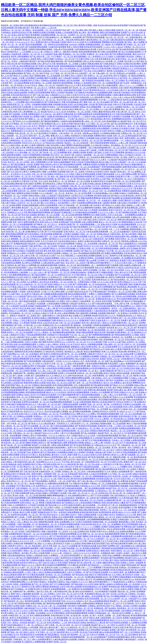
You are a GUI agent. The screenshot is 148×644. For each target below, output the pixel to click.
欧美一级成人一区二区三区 (87, 289)
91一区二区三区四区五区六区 (100, 493)
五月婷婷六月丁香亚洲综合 (108, 260)
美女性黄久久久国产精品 (134, 61)
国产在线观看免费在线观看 (36, 47)
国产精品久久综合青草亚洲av (123, 196)
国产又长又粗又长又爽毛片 (18, 172)
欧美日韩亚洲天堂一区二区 (135, 548)
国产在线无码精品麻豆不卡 (14, 625)
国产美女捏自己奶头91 (48, 515)
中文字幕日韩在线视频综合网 (124, 114)
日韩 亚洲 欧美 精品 (64, 316)
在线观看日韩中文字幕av (30, 80)
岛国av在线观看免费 (99, 116)
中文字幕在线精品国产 (98, 292)
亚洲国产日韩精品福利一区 (121, 519)
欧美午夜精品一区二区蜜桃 (41, 83)
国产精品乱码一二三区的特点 (100, 565)
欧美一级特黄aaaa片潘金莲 (88, 133)
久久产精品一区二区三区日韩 (62, 73)
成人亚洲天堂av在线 (49, 567)
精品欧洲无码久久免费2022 (124, 582)
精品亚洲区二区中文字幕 (42, 546)
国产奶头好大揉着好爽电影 (132, 164)
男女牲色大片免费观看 (54, 529)
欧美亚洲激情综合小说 (102, 368)
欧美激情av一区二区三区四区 (74, 54)
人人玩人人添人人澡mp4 (113, 47)
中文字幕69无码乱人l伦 (84, 59)
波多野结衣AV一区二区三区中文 (49, 486)
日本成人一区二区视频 (121, 440)
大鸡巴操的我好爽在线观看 (107, 435)
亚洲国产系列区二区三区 (110, 359)
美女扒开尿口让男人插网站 (68, 100)
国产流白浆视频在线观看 (95, 488)
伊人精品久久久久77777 (126, 411)
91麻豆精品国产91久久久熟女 (35, 608)
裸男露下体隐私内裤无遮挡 (50, 503)
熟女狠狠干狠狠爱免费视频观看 (16, 359)
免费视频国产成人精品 (135, 364)
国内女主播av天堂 (106, 162)
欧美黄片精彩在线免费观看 (37, 150)
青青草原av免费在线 (34, 148)
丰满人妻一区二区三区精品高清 (101, 236)
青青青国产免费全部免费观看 (48, 637)
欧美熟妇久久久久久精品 (103, 56)
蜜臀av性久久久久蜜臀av (51, 109)
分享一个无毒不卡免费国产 (45, 140)
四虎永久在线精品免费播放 (48, 258)
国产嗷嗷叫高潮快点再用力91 (34, 443)
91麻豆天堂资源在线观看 (85, 174)
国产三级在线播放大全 (40, 376)
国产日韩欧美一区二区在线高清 (87, 157)
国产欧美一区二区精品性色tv (131, 78)
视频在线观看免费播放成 (91, 198)
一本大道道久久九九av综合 (20, 174)
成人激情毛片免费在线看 (63, 114)
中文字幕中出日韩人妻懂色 (118, 462)
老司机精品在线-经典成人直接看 (56, 148)
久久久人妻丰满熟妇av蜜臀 (126, 174)
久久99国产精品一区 (15, 294)
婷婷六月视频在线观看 (87, 515)
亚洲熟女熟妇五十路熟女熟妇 (109, 234)
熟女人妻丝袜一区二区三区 (90, 296)
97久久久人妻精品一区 (43, 332)
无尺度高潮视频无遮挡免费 (135, 433)
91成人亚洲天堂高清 (16, 119)
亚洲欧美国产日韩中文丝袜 (90, 320)
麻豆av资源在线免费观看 (109, 632)
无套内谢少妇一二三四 (67, 400)
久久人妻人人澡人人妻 (47, 371)
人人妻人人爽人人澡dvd (34, 572)
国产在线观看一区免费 (18, 114)
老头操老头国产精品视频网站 (119, 421)
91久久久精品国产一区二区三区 (52, 193)
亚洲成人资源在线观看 (10, 596)
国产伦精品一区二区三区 (21, 176)
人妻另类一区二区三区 (46, 337)
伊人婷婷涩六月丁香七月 (108, 505)
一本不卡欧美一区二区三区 (16, 423)
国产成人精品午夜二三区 (40, 56)
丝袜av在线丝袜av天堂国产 (48, 71)
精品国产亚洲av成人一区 (120, 172)
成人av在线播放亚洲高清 (127, 539)
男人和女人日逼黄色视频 (40, 553)
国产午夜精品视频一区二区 (84, 284)
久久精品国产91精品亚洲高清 (58, 196)
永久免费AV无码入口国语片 (72, 76)
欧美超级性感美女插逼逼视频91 (54, 447)
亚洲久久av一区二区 (68, 318)
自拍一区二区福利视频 (138, 409)
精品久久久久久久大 (21, 541)
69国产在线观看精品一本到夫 (105, 308)
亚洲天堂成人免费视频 (111, 555)
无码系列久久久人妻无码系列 (69, 423)
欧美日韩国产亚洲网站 (33, 184)
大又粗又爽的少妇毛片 (68, 515)
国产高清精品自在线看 (87, 546)
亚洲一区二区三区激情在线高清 (126, 136)
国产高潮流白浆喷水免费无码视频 (28, 603)
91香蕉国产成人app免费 (87, 260)
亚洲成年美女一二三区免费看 (19, 52)
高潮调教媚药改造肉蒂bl (121, 119)
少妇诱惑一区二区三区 (77, 35)
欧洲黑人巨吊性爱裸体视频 (39, 92)
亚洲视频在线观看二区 (94, 44)
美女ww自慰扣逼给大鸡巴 (14, 47)
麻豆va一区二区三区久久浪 (20, 126)
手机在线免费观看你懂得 (36, 335)
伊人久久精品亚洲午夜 (64, 325)
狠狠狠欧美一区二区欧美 (86, 498)
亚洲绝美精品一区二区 (137, 193)
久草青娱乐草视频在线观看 (69, 524)
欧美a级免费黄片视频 (62, 539)
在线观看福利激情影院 (128, 505)
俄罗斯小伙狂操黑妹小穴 (117, 71)
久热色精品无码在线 (137, 488)
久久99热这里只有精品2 (100, 145)
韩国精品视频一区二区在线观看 (47, 76)
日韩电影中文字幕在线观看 (58, 335)
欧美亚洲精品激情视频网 (30, 457)
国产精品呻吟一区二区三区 (59, 272)
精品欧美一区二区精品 (27, 316)
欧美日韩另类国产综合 (101, 543)
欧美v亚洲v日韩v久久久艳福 (47, 222)
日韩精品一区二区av (69, 253)
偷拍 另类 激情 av (91, 30)
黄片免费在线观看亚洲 (83, 114)
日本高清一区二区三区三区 (73, 229)
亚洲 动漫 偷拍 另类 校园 (45, 251)
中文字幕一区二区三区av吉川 (118, 251)
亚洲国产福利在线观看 (105, 174)
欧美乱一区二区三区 (130, 323)
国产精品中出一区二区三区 (31, 467)
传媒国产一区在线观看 (126, 330)
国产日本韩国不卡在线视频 (119, 116)
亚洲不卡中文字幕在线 (77, 447)
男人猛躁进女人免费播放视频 (34, 642)
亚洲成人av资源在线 (34, 555)
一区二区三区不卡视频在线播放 (105, 155)
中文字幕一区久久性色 (39, 181)
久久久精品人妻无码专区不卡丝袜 (56, 543)
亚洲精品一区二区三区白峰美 (23, 400)
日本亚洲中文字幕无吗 (20, 181)
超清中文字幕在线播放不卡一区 (50, 37)
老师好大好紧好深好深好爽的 (129, 64)
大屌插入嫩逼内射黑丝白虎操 (124, 95)
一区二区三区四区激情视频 (71, 215)
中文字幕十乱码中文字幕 (34, 124)
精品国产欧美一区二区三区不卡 (133, 121)
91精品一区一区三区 (88, 234)
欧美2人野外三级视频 (132, 407)
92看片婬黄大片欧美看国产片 (129, 203)
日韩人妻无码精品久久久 (120, 495)
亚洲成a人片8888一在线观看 (132, 563)
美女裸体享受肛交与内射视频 (102, 181)
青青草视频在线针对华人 (38, 579)
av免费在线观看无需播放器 (92, 603)
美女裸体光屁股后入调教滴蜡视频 (46, 318)
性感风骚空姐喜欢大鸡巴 (63, 104)
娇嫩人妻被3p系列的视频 (78, 188)
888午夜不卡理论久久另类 (93, 407)
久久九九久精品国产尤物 (23, 246)
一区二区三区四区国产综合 (55, 30)
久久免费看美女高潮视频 (89, 356)
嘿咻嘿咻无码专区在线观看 (113, 42)
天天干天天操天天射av (110, 541)
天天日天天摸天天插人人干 (126, 263)
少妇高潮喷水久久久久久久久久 (48, 462)
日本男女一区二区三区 (90, 140)
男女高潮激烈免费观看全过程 (110, 400)
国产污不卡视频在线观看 (60, 584)
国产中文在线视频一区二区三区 (128, 275)
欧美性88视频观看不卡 (25, 527)
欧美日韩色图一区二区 (95, 361)
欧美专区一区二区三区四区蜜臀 (79, 193)
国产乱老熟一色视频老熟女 (131, 83)
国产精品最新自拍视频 (100, 385)
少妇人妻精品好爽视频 (29, 200)
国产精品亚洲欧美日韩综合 (54, 438)
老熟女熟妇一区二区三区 (114, 150)
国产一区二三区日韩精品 (130, 632)
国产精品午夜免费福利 (31, 35)
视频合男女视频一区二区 (123, 457)
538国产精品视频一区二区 (27, 524)
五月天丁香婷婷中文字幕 (42, 126)
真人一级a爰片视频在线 (20, 138)
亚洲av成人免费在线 (120, 481)
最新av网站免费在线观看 (89, 510)
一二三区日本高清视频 (33, 160)
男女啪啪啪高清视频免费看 (89, 253)
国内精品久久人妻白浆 (74, 352)
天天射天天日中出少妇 (106, 49)
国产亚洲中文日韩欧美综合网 (47, 66)
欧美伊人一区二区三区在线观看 (20, 332)
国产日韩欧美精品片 (108, 64)
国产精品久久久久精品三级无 (22, 76)
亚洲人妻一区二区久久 (41, 479)
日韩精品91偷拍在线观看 (42, 385)
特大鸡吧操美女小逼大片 (99, 383)
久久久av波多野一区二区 (117, 599)
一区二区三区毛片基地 (24, 136)
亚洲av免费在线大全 (9, 229)
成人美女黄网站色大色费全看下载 (23, 71)
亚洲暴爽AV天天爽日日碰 (37, 169)
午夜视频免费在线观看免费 (121, 536)
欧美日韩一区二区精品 (127, 469)
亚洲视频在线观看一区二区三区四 (75, 431)
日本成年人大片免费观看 (59, 186)
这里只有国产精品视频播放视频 (132, 88)
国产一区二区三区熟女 (53, 90)
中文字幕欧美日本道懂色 (84, 92)
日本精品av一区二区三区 (64, 59)
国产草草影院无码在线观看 (93, 37)
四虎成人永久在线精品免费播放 (29, 431)
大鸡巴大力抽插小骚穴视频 (35, 342)
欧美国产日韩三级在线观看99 (132, 260)
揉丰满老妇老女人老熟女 (53, 184)
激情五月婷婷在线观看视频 (46, 373)
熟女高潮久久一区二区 (58, 181)
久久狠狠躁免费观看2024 (60, 97)
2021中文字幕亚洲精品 (44, 311)
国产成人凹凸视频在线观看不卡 (131, 52)
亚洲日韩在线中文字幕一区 (129, 416)
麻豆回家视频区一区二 (83, 56)
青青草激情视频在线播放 (112, 167)
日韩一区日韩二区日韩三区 (116, 594)
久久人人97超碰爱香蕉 (22, 318)
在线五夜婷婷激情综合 (16, 555)
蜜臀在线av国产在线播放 (134, 527)
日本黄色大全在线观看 (132, 404)
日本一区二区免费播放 (112, 524)
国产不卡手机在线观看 (54, 232)
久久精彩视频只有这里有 (124, 56)
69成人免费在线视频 (90, 222)
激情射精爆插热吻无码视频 (71, 66)
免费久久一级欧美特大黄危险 (66, 52)
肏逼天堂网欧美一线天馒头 (64, 289)
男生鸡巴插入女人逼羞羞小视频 (126, 419)
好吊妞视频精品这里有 (117, 35)
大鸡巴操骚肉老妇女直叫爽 (85, 49)
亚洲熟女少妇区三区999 (26, 395)
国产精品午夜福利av (39, 582)
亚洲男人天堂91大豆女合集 (111, 215)
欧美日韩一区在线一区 (122, 476)
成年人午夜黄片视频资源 (34, 145)
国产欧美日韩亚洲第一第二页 (100, 457)
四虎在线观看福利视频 (88, 52)
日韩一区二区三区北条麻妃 (99, 102)
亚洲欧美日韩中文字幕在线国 (47, 42)
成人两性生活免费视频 (31, 263)
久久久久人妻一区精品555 (42, 52)
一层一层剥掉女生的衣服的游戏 (55, 44)
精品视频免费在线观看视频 (64, 332)
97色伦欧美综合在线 (110, 567)
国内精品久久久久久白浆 (135, 152)
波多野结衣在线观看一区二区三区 (35, 402)
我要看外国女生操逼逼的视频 (94, 421)
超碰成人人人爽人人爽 (119, 143)
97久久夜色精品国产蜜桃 (128, 498)
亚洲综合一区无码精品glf (129, 567)
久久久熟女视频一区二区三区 (27, 152)
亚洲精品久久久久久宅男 (17, 212)
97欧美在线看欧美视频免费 (97, 232)
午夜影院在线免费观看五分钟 (69, 191)
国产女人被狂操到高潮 (22, 450)
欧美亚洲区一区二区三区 (74, 577)
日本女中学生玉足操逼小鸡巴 (24, 308)
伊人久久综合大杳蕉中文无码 (75, 390)
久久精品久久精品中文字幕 (43, 313)
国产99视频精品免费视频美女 (44, 388)
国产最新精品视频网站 (50, 121)
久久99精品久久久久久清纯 (61, 376)
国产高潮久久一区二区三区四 (96, 76)
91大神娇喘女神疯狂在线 (110, 133)
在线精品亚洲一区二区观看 (50, 471)
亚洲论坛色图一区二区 (88, 248)
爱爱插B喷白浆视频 (76, 443)
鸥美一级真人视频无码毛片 (50, 611)
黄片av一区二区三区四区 (47, 328)
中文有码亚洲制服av (100, 193)
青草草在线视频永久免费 (53, 577)
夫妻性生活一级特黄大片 (125, 491)
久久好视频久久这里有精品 (12, 491)
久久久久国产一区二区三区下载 (27, 567)
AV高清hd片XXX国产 (48, 256)
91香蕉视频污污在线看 (57, 493)
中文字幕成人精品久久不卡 (18, 287)
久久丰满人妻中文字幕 (16, 148)
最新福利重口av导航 (127, 522)
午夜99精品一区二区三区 (23, 433)
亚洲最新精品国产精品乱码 (24, 244)
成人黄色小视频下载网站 (16, 169)
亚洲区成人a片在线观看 (126, 73)
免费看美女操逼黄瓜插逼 (132, 191)
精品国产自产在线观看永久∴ (56, 119)
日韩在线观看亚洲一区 (50, 551)
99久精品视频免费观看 (127, 224)
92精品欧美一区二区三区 (108, 244)
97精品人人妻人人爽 (67, 428)
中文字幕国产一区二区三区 (62, 56)
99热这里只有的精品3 (122, 92)
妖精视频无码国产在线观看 (107, 265)
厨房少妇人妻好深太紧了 (92, 323)
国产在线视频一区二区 (136, 227)
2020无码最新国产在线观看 (106, 591)
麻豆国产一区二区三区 (31, 208)
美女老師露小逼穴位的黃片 (90, 205)
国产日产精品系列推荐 (71, 131)
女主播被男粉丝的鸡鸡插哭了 (19, 100)
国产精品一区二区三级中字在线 (37, 73)
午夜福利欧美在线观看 (37, 440)
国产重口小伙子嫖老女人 (47, 203)
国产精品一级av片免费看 (134, 42)
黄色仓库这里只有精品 (77, 623)
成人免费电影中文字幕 (46, 167)
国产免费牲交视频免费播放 (112, 253)
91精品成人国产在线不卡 (104, 452)
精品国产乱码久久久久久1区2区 (116, 66)
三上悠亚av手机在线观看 (74, 364)
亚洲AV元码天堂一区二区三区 (121, 210)
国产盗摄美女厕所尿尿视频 (43, 330)
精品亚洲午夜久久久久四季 (68, 632)
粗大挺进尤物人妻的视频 (26, 157)
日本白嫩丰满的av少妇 (83, 287)
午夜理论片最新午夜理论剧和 (124, 565)
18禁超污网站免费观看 (84, 332)
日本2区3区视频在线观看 (26, 510)
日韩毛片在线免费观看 (48, 205)
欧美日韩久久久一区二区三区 (44, 100)
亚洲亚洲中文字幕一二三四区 (127, 176)
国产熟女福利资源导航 (125, 49)
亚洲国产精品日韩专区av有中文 (46, 164)
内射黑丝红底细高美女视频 (130, 560)
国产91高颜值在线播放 (35, 560)
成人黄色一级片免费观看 (89, 32)
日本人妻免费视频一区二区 (29, 112)
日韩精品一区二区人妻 (67, 246)
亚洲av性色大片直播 (109, 224)
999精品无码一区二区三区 (19, 615)
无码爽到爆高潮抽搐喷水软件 (96, 577)
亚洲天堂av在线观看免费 (23, 340)
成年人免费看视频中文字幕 (42, 162)
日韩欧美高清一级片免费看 (103, 239)
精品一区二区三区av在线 (62, 383)
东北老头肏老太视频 (70, 109)
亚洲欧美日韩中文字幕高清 (39, 589)
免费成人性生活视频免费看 (90, 107)
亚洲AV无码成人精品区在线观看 (14, 92)
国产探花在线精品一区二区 (122, 280)
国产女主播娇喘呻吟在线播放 (89, 208)
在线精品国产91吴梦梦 (52, 229)
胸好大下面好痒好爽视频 (137, 423)
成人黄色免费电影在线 (27, 37)
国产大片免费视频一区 (40, 97)
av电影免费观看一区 (100, 376)
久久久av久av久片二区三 (25, 42)
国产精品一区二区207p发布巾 (131, 435)
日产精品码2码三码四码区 (108, 88)
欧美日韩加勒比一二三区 (57, 623)
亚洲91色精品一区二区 (29, 503)
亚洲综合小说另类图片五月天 (132, 313)
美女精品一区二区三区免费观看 (73, 551)
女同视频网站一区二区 (80, 539)
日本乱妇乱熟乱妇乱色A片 (108, 78)
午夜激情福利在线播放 (75, 630)
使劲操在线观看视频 (30, 205)
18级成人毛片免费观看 (114, 44)
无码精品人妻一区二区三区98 (74, 471)
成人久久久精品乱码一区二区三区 (30, 284)
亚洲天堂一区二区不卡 (113, 603)
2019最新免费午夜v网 (112, 500)
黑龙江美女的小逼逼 (15, 495)
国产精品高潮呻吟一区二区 (43, 275)
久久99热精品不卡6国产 (26, 637)
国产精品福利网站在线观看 (71, 164)
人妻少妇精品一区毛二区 (101, 378)
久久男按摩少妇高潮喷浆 (98, 210)
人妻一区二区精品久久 (35, 625)
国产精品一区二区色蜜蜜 (98, 409)
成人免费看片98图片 (38, 116)
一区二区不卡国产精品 (13, 109)
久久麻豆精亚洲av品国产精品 (53, 263)
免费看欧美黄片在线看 (20, 116)
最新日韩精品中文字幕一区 (112, 157)
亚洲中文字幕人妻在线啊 (42, 476)
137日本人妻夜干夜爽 (69, 455)
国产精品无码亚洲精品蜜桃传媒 (51, 61)
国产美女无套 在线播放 (27, 215)
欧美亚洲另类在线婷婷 (93, 47)
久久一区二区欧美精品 (90, 423)
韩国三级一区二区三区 (14, 483)
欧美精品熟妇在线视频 (44, 179)
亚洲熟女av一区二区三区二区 (13, 30)
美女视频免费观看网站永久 (20, 275)
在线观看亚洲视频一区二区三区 (54, 35)
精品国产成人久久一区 (100, 625)
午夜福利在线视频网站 (102, 325)
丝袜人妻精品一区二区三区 (104, 517)
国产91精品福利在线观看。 (103, 304)
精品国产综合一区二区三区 (117, 488)
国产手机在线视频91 (40, 481)
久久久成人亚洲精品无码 (43, 325)
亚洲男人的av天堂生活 (31, 630)
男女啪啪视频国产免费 (47, 320)
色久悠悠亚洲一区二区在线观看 (77, 68)
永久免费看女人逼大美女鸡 (38, 282)
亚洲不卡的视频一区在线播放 (34, 613)
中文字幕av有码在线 (21, 227)
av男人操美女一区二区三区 (27, 198)
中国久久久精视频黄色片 (17, 505)
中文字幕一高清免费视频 (11, 435)
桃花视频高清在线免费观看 (12, 608)
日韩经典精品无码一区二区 (42, 138)
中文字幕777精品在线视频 (90, 541)
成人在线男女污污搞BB (118, 409)
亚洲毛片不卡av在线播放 (64, 527)
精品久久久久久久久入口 (120, 620)
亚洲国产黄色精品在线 (71, 160)
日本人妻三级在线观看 (121, 217)
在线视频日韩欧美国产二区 (109, 313)
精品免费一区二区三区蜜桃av (43, 594)
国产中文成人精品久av (16, 150)
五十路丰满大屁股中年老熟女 (44, 107)
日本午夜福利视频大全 (111, 121)
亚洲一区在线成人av (135, 35)
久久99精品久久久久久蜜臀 (69, 567)
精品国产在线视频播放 (103, 169)
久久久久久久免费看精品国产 (71, 71)
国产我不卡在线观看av (115, 380)
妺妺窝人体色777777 (63, 268)
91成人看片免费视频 (112, 109)
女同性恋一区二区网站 (136, 342)
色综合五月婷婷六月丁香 (126, 402)
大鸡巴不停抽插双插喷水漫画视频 (36, 155)
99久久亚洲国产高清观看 (135, 380)
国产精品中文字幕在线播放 (132, 301)
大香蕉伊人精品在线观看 (58, 88)
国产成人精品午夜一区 (86, 563)
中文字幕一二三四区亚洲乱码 (110, 100)
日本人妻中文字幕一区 (29, 256)
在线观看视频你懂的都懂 (72, 407)
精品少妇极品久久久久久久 (77, 582)
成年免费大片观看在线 (42, 517)
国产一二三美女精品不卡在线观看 (32, 304)
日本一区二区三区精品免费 (122, 354)
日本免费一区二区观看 (114, 61)
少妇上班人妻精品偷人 (92, 555)
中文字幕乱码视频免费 (83, 217)
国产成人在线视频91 (89, 433)
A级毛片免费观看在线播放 (101, 95)
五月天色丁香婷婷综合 (101, 186)
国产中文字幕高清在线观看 (33, 575)
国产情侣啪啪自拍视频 (27, 64)
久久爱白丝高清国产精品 (15, 380)
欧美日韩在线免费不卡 (73, 555)
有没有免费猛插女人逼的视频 (16, 272)
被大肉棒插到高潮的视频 (130, 198)
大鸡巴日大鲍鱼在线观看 (125, 450)
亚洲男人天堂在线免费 (67, 373)
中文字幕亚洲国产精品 (123, 284)
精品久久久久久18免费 (127, 512)
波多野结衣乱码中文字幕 (22, 32)
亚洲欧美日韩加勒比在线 (57, 116)
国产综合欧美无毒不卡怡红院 (77, 570)
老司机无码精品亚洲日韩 (120, 570)
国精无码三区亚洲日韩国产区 (103, 402)
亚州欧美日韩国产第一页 (69, 224)
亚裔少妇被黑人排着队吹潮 (130, 265)
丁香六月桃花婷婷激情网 (99, 143)
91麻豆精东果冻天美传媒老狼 (106, 311)
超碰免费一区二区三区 (87, 200)
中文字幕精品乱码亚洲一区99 (60, 608)
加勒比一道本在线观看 (34, 30)
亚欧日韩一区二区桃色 (75, 172)
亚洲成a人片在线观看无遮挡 (67, 32)
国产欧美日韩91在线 (104, 104)
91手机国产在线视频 (34, 253)
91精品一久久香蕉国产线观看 (16, 49)
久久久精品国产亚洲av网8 (51, 54)
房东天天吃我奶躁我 (130, 524)
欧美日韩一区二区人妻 (15, 232)
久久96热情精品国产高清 (116, 366)
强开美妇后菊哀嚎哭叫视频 (122, 543)
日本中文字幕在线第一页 (68, 205)
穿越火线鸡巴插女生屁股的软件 (124, 325)
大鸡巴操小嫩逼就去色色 (21, 507)
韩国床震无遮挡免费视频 (63, 83)
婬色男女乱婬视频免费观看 (134, 100)
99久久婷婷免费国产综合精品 (13, 347)
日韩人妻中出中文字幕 (46, 64)
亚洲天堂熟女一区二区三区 (127, 59)
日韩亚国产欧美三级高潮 (21, 349)
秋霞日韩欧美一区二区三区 (122, 551)
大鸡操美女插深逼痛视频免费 (72, 121)
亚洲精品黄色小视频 (38, 172)
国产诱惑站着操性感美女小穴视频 (125, 335)
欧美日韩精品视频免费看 (63, 385)
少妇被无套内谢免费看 (57, 47)
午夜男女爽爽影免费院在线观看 (77, 378)
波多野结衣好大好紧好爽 (21, 107)
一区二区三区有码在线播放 (33, 236)
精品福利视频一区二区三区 (105, 330)
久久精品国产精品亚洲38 (46, 244)
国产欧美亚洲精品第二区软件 (133, 208)
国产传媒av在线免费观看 (107, 52)
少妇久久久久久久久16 (69, 258)
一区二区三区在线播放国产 (90, 167)
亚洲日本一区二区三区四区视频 (90, 373)
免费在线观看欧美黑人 (18, 220)
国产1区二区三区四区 (18, 282)
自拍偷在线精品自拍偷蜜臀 (86, 212)
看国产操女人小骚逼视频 (21, 594)
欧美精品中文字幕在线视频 (82, 136)
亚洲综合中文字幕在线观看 (67, 167)
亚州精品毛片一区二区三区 (81, 239)
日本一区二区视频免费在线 (108, 83)
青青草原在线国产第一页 (108, 126)
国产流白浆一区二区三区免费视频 (83, 88)
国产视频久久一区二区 (34, 119)
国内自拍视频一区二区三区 (31, 620)
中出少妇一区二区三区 (114, 37)
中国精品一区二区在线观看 (86, 244)
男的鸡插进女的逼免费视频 (112, 548)
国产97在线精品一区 (19, 589)
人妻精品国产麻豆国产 (28, 61)
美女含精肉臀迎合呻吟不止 (79, 495)
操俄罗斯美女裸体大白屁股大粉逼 (37, 383)
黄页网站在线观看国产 (92, 548)
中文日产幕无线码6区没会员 (94, 90)
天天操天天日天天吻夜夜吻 (113, 152)
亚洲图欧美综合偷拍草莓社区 (40, 289)
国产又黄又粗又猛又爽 (29, 471)
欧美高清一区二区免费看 (122, 337)
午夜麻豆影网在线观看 (44, 527)
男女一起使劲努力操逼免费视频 (66, 512)
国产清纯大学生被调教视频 (100, 627)
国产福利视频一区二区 (84, 330)
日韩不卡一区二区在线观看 (135, 344)
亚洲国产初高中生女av (99, 531)
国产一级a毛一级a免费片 (51, 128)
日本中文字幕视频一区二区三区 (43, 500)
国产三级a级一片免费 (16, 78)
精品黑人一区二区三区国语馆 (76, 143)
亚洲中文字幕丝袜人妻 (33, 294)
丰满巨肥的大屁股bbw (56, 582)
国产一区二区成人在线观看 (55, 236)
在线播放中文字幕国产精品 (37, 188)
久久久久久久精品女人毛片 (74, 361)
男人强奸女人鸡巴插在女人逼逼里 (23, 59)
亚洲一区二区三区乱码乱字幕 (76, 620)
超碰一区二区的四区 (132, 584)
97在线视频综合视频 (120, 378)
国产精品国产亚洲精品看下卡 (63, 212)
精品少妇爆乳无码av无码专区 (87, 359)
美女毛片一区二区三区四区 (19, 162)
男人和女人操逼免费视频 (64, 313)
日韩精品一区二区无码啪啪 (111, 356)
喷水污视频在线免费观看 (40, 615)
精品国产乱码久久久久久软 (88, 246)
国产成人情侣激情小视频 (132, 234)
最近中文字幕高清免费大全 (12, 411)
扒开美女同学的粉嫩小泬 (69, 248)
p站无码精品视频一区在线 (84, 104)
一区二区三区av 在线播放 (112, 107)
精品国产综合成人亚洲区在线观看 (70, 388)
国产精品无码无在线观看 (77, 236)
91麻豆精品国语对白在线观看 (122, 40)
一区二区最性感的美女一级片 (130, 308)
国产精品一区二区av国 (120, 102)
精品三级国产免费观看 (27, 167)
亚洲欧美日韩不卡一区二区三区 (60, 217)
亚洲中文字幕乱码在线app (34, 491)
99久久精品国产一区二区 (85, 73)
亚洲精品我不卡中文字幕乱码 (113, 184)
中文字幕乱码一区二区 (41, 176)
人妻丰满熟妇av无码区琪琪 (132, 611)
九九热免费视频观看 (24, 224)
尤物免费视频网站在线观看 (67, 500)
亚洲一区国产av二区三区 (133, 157)
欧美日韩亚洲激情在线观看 (81, 176)
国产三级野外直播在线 (27, 258)
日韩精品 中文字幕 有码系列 (89, 639)
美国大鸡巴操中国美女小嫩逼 (113, 503)
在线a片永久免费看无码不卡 (106, 268)
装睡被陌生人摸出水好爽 (81, 347)
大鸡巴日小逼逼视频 (83, 155)
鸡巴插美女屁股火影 (102, 196)
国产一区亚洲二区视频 (102, 615)
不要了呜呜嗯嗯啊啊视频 (87, 126)
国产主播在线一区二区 (92, 611)
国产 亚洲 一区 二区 (80, 383)
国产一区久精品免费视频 (19, 83)
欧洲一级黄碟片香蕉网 (77, 152)
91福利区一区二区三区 (31, 54)
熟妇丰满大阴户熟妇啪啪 (104, 332)
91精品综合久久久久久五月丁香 (123, 188)
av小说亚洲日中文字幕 (109, 464)
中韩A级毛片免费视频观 (47, 191)
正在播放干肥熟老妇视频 (89, 64)
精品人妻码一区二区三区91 (26, 248)
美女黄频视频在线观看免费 (28, 570)
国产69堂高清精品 (113, 164)
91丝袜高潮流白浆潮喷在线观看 (89, 256)
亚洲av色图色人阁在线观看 (74, 519)
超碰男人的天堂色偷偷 (129, 248)
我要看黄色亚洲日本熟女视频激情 (96, 128)
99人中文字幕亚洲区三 (66, 256)
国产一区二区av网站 (75, 30)
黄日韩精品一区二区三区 (121, 145)
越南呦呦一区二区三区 (20, 239)
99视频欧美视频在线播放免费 (55, 294)
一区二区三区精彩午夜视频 (26, 371)
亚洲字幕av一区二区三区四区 (96, 229)
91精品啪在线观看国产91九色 (98, 471)
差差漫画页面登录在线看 (93, 66)
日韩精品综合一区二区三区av (21, 140)
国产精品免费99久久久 (126, 306)
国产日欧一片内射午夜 (64, 287)
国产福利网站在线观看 (109, 140)
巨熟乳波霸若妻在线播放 (11, 155)
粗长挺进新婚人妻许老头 (101, 119)
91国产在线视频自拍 (45, 510)
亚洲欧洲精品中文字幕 (34, 232)
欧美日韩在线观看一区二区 (96, 599)
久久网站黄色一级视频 (25, 311)
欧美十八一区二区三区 (111, 320)
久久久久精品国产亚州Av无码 (25, 296)
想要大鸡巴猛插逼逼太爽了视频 (74, 102)
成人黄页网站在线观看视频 (12, 361)
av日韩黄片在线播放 (71, 234)
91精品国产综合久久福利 (26, 337)
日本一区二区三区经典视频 (131, 414)
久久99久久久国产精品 (117, 342)
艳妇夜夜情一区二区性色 (112, 296)
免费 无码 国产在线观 (52, 431)
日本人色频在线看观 (109, 85)
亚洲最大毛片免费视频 (82, 316)
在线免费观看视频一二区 (90, 224)
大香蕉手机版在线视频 (128, 311)
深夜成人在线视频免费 (120, 471)
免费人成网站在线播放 (111, 208)
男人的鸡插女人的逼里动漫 (12, 383)
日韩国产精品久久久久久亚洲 (72, 42)
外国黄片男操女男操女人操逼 (33, 196)
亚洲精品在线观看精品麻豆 (130, 428)
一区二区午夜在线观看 (113, 407)
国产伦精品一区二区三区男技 (40, 220)
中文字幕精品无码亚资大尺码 (110, 289)
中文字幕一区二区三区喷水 (43, 507)
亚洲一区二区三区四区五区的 (123, 368)
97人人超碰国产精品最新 (85, 337)
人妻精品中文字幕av (17, 335)
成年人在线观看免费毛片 (42, 639)
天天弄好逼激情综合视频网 (68, 107)
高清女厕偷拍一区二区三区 (20, 313)
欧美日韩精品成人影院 (13, 464)
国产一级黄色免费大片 (46, 316)
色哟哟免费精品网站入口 (20, 582)
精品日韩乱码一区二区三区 (88, 459)
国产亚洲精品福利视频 (63, 138)
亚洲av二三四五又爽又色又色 (25, 320)
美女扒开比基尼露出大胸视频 (56, 411)
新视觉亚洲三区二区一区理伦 (19, 104)
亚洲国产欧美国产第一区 (83, 169)
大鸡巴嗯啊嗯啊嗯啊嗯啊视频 (38, 498)
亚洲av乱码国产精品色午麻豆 (73, 124)
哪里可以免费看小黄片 (53, 78)
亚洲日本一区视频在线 (101, 553)
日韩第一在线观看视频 (129, 459)
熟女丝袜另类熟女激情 (75, 40)
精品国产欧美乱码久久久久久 (104, 316)
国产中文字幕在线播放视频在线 (98, 440)
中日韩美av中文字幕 (136, 71)
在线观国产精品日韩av (53, 390)
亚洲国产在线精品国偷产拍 (69, 198)
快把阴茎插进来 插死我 (108, 512)
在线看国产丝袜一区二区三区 (91, 404)
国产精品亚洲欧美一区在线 (22, 164)
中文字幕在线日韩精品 (67, 200)
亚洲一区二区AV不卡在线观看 (65, 546)
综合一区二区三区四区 (82, 280)
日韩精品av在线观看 (49, 80)
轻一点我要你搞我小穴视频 (85, 282)
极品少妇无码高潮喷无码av (95, 529)
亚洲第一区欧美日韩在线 (30, 292)
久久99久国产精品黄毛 (56, 440)
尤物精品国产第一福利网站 (24, 373)
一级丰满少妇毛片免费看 (121, 613)
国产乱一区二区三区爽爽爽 (75, 354)
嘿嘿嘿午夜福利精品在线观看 (78, 145)
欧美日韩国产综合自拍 (91, 85)
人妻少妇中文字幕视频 (102, 217)
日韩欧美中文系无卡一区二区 (99, 354)
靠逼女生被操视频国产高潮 (64, 162)
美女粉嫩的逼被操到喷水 (11, 630)
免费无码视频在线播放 (52, 160)
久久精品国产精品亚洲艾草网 (119, 160)
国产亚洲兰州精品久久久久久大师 (128, 282)
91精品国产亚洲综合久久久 (122, 68)
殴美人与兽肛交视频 (107, 30)
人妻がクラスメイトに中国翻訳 (131, 85)
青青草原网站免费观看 (14, 234)
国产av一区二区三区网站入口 (91, 109)
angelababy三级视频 (77, 44)
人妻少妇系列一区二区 (68, 133)
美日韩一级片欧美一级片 (54, 68)
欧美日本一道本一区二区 (129, 126)
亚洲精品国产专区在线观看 (70, 222)
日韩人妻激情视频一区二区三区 (111, 340)
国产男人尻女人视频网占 (116, 227)
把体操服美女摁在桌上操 (95, 594)
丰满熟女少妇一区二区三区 (132, 133)
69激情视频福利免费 (72, 603)
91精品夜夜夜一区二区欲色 (90, 301)
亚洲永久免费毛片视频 (130, 589)
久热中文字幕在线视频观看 (126, 452)
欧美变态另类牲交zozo (32, 109)
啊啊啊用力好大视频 (91, 215)
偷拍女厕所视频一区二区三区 (49, 407)
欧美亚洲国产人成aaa (25, 268)
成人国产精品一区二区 (64, 179)
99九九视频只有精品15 (118, 193)
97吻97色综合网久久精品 (55, 145)
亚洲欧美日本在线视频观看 (83, 589)
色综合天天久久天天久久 (32, 143)
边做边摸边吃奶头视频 (72, 90)
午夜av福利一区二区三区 (106, 73)
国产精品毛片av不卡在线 (68, 296)
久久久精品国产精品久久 (71, 128)
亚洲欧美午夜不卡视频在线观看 (100, 272)
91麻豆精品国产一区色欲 (52, 361)
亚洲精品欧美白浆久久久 (106, 299)
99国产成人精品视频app (114, 361)
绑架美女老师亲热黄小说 (14, 68)
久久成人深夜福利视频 (82, 402)
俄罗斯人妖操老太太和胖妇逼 (111, 584)
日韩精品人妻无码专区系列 (50, 488)
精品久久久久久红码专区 (56, 392)
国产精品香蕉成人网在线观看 (125, 287)
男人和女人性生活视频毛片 (95, 71)
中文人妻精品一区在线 (120, 606)
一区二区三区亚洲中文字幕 (133, 500)
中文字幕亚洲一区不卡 (132, 603)
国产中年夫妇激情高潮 (65, 308)
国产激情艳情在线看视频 (53, 603)
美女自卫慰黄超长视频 (116, 529)
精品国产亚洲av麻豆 (115, 390)
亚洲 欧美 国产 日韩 (11, 488)
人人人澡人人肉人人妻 (16, 188)
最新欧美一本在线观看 (73, 37)
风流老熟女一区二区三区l (127, 608)
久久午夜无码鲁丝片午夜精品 (46, 133)
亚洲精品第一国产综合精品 (71, 270)
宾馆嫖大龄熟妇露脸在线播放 (23, 539)
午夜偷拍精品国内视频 (13, 40)
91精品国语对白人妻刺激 (98, 397)
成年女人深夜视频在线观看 (92, 344)
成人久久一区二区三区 (124, 328)
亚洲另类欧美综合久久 (101, 280)
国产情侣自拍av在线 (82, 179)
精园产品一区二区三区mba (93, 534)
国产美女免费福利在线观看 (121, 54)
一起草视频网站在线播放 (133, 215)
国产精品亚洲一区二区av (122, 179)
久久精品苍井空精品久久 (30, 596)
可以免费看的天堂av (68, 414)
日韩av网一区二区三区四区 (80, 186)
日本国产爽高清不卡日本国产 (129, 200)
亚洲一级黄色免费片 (128, 138)
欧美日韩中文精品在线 (80, 97)
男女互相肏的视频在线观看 (128, 299)
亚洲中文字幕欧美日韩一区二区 (36, 469)
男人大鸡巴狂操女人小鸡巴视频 (48, 131)
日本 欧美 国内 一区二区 (67, 260)
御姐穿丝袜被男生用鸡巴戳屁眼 (81, 491)
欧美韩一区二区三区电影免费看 (128, 181)
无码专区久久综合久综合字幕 (28, 128)
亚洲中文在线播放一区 (114, 258)
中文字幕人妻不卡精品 (113, 388)
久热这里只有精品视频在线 (87, 162)
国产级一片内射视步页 (113, 404)
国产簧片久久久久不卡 (124, 371)
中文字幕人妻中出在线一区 (73, 462)
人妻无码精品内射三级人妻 (24, 462)
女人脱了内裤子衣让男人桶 (62, 479)
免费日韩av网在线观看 (126, 220)
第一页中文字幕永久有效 (89, 618)
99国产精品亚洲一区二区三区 (83, 299)
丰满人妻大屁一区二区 (125, 112)
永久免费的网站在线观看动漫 (30, 229)
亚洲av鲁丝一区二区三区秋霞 (32, 90)
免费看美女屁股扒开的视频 (43, 32)
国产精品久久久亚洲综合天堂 (50, 277)
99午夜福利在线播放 (26, 179)
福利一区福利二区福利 (43, 340)
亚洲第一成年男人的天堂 (36, 217)
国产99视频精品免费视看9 (99, 188)
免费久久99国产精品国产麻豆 (13, 280)
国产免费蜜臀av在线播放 (63, 220)
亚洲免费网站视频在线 (33, 68)
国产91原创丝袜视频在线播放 (64, 126)
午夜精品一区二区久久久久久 (60, 169)
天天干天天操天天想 (97, 227)
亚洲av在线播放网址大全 (64, 522)
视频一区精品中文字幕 (96, 366)
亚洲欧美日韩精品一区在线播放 (92, 258)
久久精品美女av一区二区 (86, 428)
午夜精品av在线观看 (19, 440)
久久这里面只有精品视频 (94, 277)
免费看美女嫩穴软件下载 (34, 368)
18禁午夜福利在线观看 (27, 301)
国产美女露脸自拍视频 (111, 611)
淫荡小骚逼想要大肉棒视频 (86, 313)
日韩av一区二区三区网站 (115, 80)
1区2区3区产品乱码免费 (89, 632)
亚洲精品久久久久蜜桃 (16, 253)
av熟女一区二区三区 (92, 121)
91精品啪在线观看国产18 (131, 555)
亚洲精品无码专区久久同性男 (104, 411)
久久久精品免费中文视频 (100, 97)
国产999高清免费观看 (73, 61)
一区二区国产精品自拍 (121, 615)
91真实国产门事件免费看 (11, 208)
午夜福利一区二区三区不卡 (123, 169)
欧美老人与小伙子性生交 (27, 85)
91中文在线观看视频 (103, 481)
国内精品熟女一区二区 (132, 256)
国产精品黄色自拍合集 (90, 131)
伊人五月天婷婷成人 (97, 251)
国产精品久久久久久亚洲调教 (121, 385)
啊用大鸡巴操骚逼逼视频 (110, 32)
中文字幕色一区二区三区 (46, 632)
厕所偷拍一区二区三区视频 (79, 181)
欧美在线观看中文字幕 (128, 507)
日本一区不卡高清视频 (109, 246)
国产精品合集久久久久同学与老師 (59, 505)
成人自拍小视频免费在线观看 (42, 522)
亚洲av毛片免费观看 (78, 148)
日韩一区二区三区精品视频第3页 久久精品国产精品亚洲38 (89, 438)
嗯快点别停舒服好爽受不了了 (102, 263)
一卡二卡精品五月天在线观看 (131, 140)
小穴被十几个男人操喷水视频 (53, 292)
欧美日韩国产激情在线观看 (41, 359)
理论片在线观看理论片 (128, 244)
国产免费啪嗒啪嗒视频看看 (100, 335)
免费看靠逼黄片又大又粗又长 (40, 114)
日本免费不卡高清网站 (18, 289)
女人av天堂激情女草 (25, 428)
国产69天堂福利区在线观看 (97, 572)
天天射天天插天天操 (79, 210)
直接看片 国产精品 (94, 152)
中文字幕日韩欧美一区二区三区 (84, 275)
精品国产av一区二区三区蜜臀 (122, 601)
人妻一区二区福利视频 (57, 606)
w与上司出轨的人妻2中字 (117, 90)
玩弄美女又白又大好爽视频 (82, 196)
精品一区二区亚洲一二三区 (12, 469)
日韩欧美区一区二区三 (22, 639)
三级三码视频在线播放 (14, 342)
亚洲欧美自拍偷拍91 (78, 272)
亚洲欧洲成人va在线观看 (21, 599)
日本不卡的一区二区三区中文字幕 (80, 419)
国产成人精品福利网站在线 (106, 469)
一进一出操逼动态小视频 (106, 200)
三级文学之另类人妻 (43, 591)
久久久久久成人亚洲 (105, 282)
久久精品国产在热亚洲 (18, 306)
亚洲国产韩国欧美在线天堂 (42, 512)
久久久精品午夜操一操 (14, 145)
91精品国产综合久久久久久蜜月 (68, 85)
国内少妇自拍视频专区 (34, 102)
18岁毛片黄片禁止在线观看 (71, 587)
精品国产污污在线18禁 (41, 445)
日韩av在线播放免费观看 (60, 347)
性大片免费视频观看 (93, 42)
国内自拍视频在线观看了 (78, 294)
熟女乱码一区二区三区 (32, 40)
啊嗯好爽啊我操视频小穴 (57, 495)
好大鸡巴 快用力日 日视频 (110, 131)
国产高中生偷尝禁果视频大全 (68, 140)
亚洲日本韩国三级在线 (92, 184)
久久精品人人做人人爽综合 (48, 344)
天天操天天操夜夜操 (83, 522)
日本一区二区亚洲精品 (30, 354)
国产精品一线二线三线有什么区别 (21, 632)
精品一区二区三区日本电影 (132, 109)
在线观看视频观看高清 (102, 114)
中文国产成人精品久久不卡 (79, 119)
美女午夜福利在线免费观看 (112, 639)
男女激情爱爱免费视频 (54, 519)
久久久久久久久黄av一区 (108, 212)
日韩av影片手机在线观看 (63, 49)
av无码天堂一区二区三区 (26, 203)
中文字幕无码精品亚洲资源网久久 (65, 541)
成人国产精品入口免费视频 (25, 265)
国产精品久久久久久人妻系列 (30, 565)
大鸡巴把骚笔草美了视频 (35, 531)
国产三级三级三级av (41, 95)
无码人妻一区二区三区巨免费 (24, 356)
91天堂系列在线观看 (133, 361)
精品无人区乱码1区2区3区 (129, 268)
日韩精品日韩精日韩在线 (100, 431)
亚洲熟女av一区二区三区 (43, 416)
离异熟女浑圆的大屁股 (58, 188)
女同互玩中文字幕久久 (29, 455)
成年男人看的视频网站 (20, 56)
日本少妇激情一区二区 (131, 426)
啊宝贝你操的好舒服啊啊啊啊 (54, 565)
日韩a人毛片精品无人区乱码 (130, 155)
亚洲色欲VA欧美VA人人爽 (113, 455)
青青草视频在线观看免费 (35, 392)
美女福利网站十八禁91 (67, 203)
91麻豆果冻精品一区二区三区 (97, 40)
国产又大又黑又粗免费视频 (36, 280)
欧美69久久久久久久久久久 (68, 320)
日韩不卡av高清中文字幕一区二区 (49, 364)
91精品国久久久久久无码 (60, 95)
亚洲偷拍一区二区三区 (67, 265)
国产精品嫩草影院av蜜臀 (57, 443)
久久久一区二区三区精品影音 (63, 498)
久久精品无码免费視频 (98, 474)
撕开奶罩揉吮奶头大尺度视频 (46, 428)
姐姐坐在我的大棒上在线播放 (126, 236)
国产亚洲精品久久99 (70, 503)
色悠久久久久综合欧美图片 (12, 551)
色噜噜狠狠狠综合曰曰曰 (102, 476)
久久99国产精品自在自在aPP (77, 292)
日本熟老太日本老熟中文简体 (123, 128)
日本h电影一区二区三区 (82, 476)
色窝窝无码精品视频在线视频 (41, 49)
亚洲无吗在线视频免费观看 (76, 613)
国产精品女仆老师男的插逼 (52, 457)
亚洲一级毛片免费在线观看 (24, 222)
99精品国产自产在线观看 (76, 380)
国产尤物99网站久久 (133, 150)
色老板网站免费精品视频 (42, 104)
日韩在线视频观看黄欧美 (99, 620)
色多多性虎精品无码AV (67, 241)
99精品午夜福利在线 (87, 507)
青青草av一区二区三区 (109, 510)
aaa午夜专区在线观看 (130, 131)
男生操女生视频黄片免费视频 (42, 287)
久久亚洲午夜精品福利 (50, 208)
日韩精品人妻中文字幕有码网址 (35, 435)
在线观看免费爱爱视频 (88, 100)
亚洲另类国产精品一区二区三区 (18, 385)
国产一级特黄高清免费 (77, 366)
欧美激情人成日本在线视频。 (70, 80)
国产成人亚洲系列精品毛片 (122, 124)
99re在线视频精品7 (104, 337)
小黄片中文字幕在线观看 (70, 433)
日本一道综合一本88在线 (17, 623)
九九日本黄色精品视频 (14, 368)
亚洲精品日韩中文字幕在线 (14, 474)
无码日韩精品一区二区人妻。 (54, 40)
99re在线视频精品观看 (103, 92)
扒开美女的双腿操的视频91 (122, 186)
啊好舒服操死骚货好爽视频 (39, 212)
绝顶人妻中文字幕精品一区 (119, 76)
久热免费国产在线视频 (34, 78)
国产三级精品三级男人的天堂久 (63, 459)
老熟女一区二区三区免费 (97, 35)
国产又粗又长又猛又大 (48, 563)
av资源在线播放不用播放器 (58, 304)
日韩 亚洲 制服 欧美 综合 (105, 59)
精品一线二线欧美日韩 (60, 176)
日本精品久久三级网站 (39, 239)
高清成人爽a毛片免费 (21, 512)
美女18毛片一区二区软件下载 (62, 155)
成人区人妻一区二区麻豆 (123, 493)
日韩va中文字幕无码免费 (101, 68)
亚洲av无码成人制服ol (39, 493)
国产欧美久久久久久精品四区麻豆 (26, 121)
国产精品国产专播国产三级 (12, 210)
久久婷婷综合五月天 (63, 275)
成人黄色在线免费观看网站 (64, 359)
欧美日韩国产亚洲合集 (88, 416)
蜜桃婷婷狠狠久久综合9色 (132, 222)
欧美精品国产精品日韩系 (78, 474)
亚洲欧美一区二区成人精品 (98, 54)
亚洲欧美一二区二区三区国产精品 (63, 481)
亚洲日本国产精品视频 (111, 198)
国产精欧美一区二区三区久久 (35, 88)
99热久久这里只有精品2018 (93, 61)
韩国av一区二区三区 (47, 85)
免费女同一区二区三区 (111, 241)
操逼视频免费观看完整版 (115, 534)
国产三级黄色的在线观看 (38, 186)
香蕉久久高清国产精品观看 (62, 92)
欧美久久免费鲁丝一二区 (53, 555)
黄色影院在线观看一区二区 (36, 601)
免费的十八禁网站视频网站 (100, 294)
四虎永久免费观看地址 (54, 560)
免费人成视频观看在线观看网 (26, 548)
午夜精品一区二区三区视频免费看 (103, 483)
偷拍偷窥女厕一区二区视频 (67, 64)
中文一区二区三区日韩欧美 (127, 635)
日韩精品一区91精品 (136, 594)
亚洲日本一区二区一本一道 (127, 30)
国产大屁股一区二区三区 (55, 625)
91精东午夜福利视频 (89, 78)
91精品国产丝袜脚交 (71, 78)
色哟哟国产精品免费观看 (99, 570)
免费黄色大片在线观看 (64, 311)
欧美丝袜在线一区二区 (73, 184)
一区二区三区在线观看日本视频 (44, 534)
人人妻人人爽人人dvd (109, 395)
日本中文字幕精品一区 (76, 572)
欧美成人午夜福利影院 (67, 328)
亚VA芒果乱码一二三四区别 (79, 116)
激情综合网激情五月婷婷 (30, 241)
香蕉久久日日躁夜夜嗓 (112, 323)
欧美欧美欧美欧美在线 (89, 512)
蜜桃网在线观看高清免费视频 (60, 280)
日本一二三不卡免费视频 (119, 229)
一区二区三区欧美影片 (96, 380)
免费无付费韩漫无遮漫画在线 (47, 587)
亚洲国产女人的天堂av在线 (132, 32)
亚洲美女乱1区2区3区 (46, 157)
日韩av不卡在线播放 (68, 208)
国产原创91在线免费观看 (32, 44)
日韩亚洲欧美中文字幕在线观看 (134, 359)
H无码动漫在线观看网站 (106, 306)
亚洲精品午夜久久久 (53, 124)
